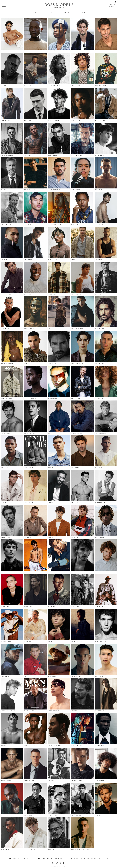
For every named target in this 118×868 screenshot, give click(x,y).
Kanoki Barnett (100, 537)
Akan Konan (52, 51)
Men (51, 13)
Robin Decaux (100, 711)
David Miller (76, 259)
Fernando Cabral (6, 398)
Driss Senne (5, 329)
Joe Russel (99, 468)
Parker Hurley (29, 711)
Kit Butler (4, 572)
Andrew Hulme (6, 120)
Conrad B (75, 225)
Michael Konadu (6, 641)
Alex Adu (4, 86)
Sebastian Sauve (77, 746)
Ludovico (98, 572)
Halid (50, 433)
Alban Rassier (76, 51)
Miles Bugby (28, 641)
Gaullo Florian (77, 398)
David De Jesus (53, 259)
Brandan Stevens (54, 190)
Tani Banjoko (5, 815)
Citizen (67, 13)
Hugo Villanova (100, 433)
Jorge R (50, 537)
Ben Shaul (4, 190)
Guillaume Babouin (31, 433)
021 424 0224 (78, 859)
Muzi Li (50, 641)
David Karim (28, 259)
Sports (83, 13)
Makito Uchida (6, 607)
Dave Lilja (4, 259)
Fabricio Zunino (53, 364)
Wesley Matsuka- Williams (80, 850)
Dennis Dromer (6, 294)
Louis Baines (28, 572)
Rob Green (75, 711)
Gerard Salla (5, 433)
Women (35, 13)
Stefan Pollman (77, 780)
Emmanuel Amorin (7, 364)
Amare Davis (76, 86)
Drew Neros (99, 294)
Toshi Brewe (99, 815)
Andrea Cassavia (101, 86)
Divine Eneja (52, 294)
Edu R (50, 329)
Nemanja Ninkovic (101, 641)
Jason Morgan (29, 468)
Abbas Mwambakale (7, 51)
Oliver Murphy (100, 676)
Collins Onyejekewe (55, 225)
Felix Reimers (99, 364)
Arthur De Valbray (7, 155)
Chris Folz (99, 190)
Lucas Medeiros (77, 572)
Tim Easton (28, 815)
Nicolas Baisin (6, 676)
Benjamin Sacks (29, 190)
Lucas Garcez (52, 572)
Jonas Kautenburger (102, 503)
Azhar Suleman (53, 155)
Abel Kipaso (28, 51)
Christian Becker (6, 225)
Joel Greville (29, 503)
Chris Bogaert (76, 190)
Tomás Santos (76, 815)
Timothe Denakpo (54, 815)
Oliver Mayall (76, 676)
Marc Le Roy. (28, 607)
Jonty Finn (28, 537)
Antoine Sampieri (54, 120)
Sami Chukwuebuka (54, 746)
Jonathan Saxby (6, 537)
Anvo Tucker (76, 120)
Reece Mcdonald (53, 711)
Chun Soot (28, 225)
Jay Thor (51, 468)
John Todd (75, 503)
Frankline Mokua (30, 398)
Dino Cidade (28, 294)
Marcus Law (52, 607)
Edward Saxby (100, 329)
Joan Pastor (75, 468)
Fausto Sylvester (77, 364)
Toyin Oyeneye (5, 850)
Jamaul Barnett (6, 468)
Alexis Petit (28, 86)
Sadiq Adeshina (29, 746)
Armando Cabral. (101, 120)
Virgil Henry (52, 850)
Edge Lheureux (29, 329)
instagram (113, 5)
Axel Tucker (28, 155)
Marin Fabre (76, 607)
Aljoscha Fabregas (54, 86)
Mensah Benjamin (101, 607)
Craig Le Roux (100, 225)
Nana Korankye (77, 641)
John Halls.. (52, 503)
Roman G (4, 746)
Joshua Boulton (77, 537)
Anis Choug (28, 120)
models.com (113, 6)
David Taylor (99, 259)
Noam (26, 676)
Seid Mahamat (100, 746)
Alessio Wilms (100, 51)
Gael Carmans (53, 398)
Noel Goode (52, 676)
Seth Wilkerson (6, 780)
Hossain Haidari (77, 433)
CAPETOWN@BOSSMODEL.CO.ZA (97, 859)
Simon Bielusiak (29, 780)
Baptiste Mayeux (77, 155)
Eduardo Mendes (77, 329)
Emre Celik (28, 364)
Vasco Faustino (29, 850)
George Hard (99, 398)
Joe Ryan (4, 503)
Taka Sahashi (100, 780)
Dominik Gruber (77, 294)
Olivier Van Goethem (8, 711)
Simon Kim (51, 780)
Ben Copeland (100, 155)
